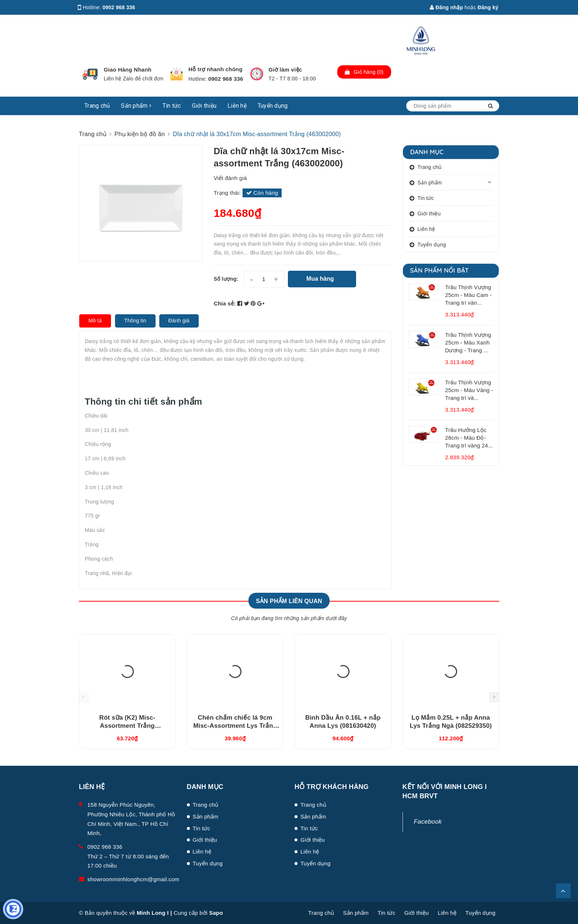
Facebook (428, 822)
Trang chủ (97, 106)
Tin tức (172, 106)
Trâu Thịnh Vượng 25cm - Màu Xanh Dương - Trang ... (468, 342)
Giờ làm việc (285, 70)
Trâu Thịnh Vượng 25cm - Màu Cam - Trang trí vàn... (469, 295)
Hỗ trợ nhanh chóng (215, 69)
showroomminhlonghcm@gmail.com (133, 879)
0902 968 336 (119, 7)
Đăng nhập (446, 7)
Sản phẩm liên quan (289, 601)
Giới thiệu (204, 106)
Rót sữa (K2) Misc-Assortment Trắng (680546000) (127, 726)
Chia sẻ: (225, 303)
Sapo (216, 913)
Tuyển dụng (273, 106)
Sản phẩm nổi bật (440, 270)
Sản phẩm (136, 106)
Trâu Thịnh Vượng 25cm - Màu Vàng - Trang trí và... (469, 390)
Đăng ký (488, 7)
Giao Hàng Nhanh (128, 70)
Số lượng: (226, 279)
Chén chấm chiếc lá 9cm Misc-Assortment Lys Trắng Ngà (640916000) (235, 726)
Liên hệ (237, 106)
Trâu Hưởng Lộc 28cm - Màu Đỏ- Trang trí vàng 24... (469, 438)
